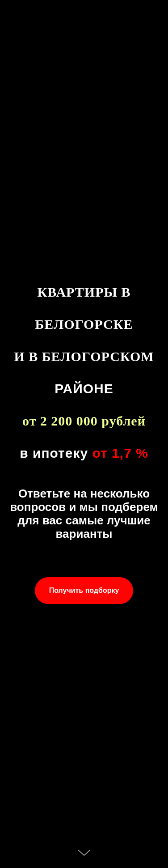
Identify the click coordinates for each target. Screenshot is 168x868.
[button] (84, 591)
